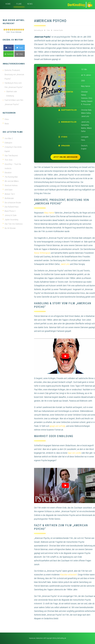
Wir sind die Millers (11, 179)
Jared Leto (65, 264)
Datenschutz (40, 638)
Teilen (9, 48)
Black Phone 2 (9, 208)
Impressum (32, 638)
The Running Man (10, 175)
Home (8, 4)
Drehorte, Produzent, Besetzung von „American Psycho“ (14, 74)
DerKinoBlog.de (62, 638)
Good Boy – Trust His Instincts (12, 164)
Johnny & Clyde (10, 212)
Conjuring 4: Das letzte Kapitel (12, 148)
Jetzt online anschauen (65, 157)
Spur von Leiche (74, 453)
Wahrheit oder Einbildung (12, 93)
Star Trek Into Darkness (13, 221)
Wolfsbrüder (8, 196)
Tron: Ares (8, 158)
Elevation (7, 171)
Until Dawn (8, 187)
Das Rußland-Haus (11, 204)
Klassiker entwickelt (68, 575)
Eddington (7, 142)
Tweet (20, 48)
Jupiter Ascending (10, 217)
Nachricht (9, 54)
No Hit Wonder (9, 225)
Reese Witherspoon (42, 253)
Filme (19, 4)
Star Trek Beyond (10, 154)
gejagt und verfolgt (57, 426)
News (30, 4)
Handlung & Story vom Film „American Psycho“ (14, 85)
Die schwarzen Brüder (12, 200)
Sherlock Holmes (10, 183)
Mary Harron (49, 213)
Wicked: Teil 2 (9, 192)
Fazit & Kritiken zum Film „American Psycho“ (14, 101)
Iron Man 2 (8, 137)
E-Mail (20, 54)
